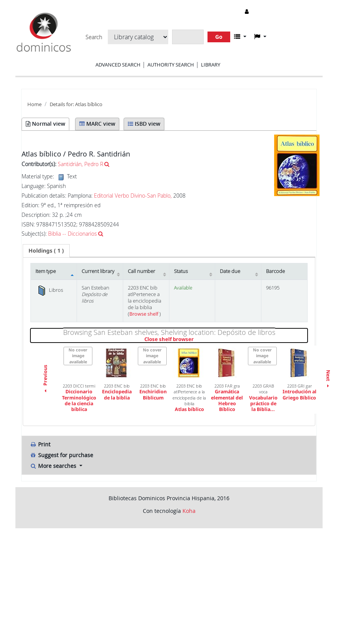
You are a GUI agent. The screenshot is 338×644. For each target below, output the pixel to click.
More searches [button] (54, 466)
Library (211, 65)
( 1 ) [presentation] (46, 250)
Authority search (171, 65)
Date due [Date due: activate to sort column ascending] (230, 271)
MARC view (97, 124)
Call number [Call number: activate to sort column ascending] (141, 271)
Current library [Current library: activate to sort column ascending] (98, 271)
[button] (240, 37)
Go (219, 37)
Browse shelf (144, 314)
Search (94, 37)
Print (40, 444)
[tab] (46, 251)
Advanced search (118, 65)
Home (34, 104)
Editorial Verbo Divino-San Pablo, (133, 196)
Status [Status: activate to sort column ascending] (181, 271)
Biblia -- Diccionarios (73, 234)
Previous (45, 379)
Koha (189, 511)
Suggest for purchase (61, 455)
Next (328, 380)
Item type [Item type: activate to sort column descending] (46, 271)
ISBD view (144, 124)
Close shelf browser (195, 339)
